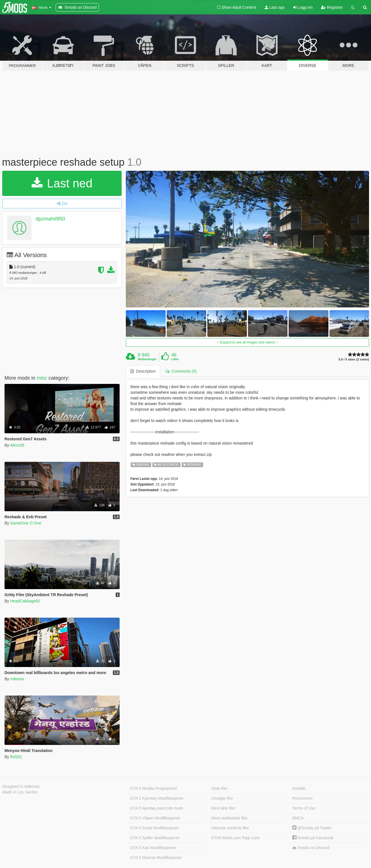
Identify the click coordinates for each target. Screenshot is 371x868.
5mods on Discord (311, 848)
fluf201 (16, 757)
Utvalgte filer (222, 798)
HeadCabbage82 (25, 601)
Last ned (62, 183)
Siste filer (219, 788)
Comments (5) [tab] (181, 371)
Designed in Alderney (21, 786)
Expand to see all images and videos (247, 342)
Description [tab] (143, 371)
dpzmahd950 (51, 219)
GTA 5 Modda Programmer (154, 788)
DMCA (298, 818)
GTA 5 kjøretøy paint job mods (157, 808)
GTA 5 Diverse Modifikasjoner (156, 858)
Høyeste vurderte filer (230, 828)
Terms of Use (304, 808)
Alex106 (17, 445)
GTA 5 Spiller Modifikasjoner (155, 838)
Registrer (332, 7)
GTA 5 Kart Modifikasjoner (153, 848)
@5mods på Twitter (312, 828)
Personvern (302, 798)
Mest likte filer (223, 808)
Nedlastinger (147, 359)
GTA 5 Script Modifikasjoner (154, 828)
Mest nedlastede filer (230, 818)
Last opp (275, 7)
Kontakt (299, 788)
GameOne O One (26, 523)
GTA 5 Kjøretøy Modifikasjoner (157, 798)
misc (42, 378)
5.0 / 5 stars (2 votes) (354, 359)
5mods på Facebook (313, 838)
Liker (175, 359)
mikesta (17, 679)
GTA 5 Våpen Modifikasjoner (155, 818)
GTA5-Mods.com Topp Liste (236, 838)
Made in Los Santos (20, 792)
